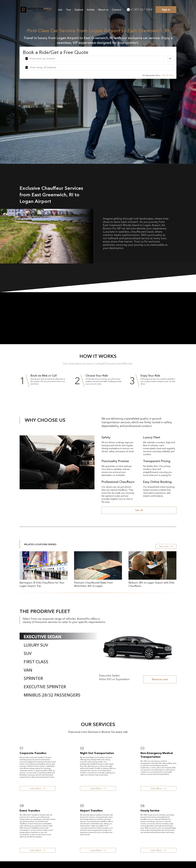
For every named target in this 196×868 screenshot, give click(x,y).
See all (139, 510)
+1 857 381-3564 (140, 10)
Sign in (166, 10)
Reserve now (160, 679)
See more (166, 546)
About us (103, 10)
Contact (117, 10)
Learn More (38, 788)
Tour (68, 10)
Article (91, 10)
